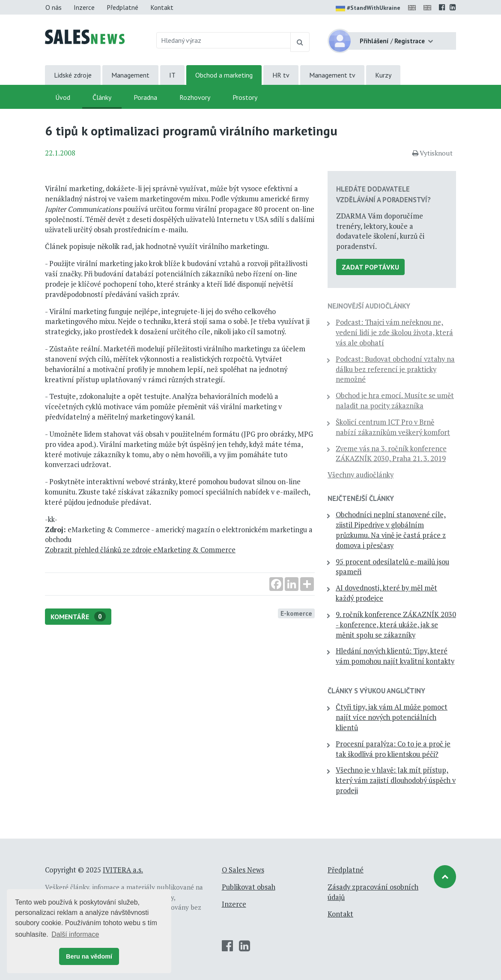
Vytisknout (432, 153)
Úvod (63, 97)
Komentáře (78, 616)
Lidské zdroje (73, 75)
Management (130, 75)
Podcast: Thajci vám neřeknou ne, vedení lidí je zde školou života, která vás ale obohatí (394, 333)
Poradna (145, 97)
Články (102, 97)
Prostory (245, 97)
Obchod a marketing (224, 75)
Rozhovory (195, 97)
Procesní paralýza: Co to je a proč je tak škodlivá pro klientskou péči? (393, 749)
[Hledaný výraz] (224, 40)
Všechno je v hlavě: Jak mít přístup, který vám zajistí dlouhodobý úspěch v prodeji (396, 780)
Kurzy (383, 75)
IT (172, 75)
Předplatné (122, 7)
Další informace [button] (75, 934)
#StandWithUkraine (368, 9)
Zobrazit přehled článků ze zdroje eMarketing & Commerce (140, 550)
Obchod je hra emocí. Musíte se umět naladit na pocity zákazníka (395, 401)
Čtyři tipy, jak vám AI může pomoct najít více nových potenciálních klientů (392, 717)
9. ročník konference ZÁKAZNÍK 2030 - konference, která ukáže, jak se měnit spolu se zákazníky (396, 625)
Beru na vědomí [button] (89, 956)
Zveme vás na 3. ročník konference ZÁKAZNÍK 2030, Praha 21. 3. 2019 (391, 454)
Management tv (332, 75)
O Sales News (243, 870)
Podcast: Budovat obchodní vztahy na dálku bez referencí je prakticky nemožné (395, 369)
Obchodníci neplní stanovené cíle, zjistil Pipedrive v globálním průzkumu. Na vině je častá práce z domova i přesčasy (391, 530)
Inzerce (84, 7)
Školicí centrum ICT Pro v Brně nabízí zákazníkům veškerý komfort (393, 427)
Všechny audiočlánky (361, 475)
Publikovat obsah (249, 887)
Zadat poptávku (370, 267)
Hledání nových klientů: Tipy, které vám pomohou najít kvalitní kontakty (395, 656)
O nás (54, 7)
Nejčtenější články (361, 498)
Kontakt (162, 7)
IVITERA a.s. (123, 870)
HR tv (281, 75)
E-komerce (296, 613)
